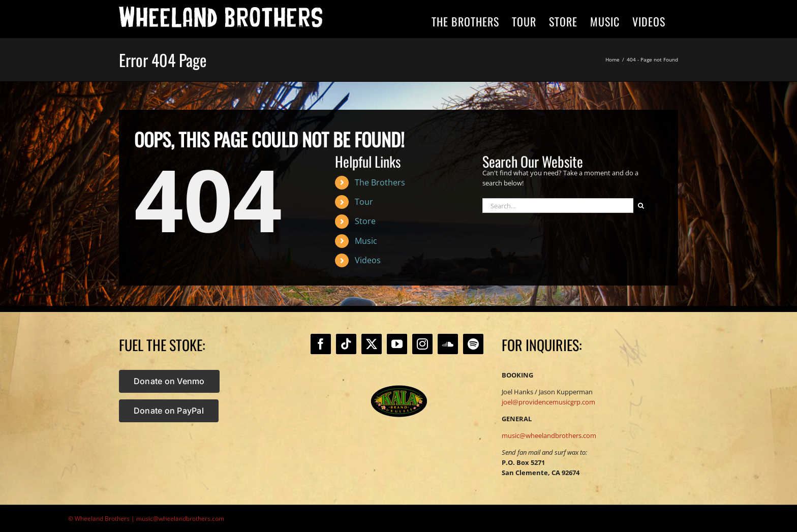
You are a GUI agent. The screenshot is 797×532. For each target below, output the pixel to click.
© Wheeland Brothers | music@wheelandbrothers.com (146, 519)
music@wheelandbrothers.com (549, 435)
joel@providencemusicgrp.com (548, 402)
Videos (368, 260)
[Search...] (558, 206)
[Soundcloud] (448, 344)
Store (365, 221)
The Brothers (380, 182)
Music (366, 241)
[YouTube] (397, 344)
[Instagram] (422, 344)
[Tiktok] (346, 344)
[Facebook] (321, 344)
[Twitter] (372, 344)
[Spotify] (473, 344)
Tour (364, 202)
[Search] (641, 206)
